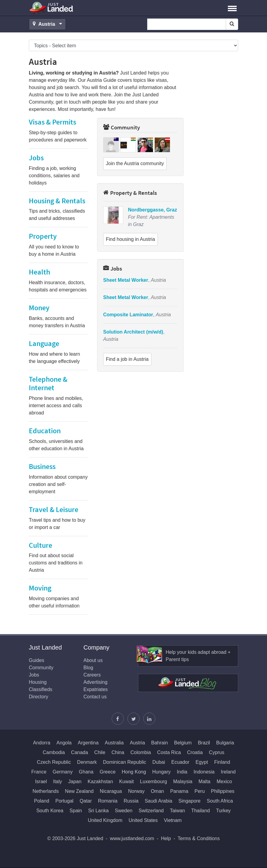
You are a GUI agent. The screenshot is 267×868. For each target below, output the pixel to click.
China (118, 752)
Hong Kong (134, 772)
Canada (79, 752)
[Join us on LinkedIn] (149, 719)
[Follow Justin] (133, 719)
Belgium (183, 743)
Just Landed (52, 8)
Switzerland (151, 811)
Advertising (95, 682)
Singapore (189, 801)
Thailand (200, 811)
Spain (76, 811)
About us (93, 660)
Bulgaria (225, 743)
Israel (41, 782)
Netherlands (46, 791)
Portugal (65, 801)
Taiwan (177, 811)
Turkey (223, 811)
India (182, 772)
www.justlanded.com (132, 838)
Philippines (223, 791)
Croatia (195, 752)
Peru (200, 791)
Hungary (161, 772)
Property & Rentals (130, 193)
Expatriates (96, 689)
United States (143, 820)
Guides (37, 660)
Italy (57, 782)
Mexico (224, 782)
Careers (92, 675)
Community (122, 127)
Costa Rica (169, 752)
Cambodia (54, 752)
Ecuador (180, 762)
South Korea (50, 811)
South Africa (220, 801)
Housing (38, 682)
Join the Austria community (135, 163)
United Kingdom (105, 820)
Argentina (88, 743)
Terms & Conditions (199, 838)
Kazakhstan (100, 782)
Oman (157, 791)
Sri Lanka (98, 811)
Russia (131, 801)
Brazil (204, 743)
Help (166, 838)
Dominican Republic (124, 762)
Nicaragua (111, 791)
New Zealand (79, 791)
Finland (222, 762)
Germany (63, 772)
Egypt (202, 762)
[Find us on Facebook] (118, 719)
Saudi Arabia (159, 801)
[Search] (232, 24)
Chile (100, 752)
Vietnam (173, 820)
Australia (114, 743)
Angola (64, 743)
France (39, 772)
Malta (204, 782)
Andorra (42, 743)
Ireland (228, 772)
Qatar (86, 801)
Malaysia (183, 782)
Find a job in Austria (127, 359)
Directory (39, 697)
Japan (75, 782)
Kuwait (127, 782)
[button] (232, 8)
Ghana (86, 772)
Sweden (123, 811)
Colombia (141, 752)
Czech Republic (54, 762)
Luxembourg (153, 782)
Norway (136, 791)
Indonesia (204, 772)
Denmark (87, 762)
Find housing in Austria (130, 239)
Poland (42, 801)
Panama (179, 791)
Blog (88, 668)
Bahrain (159, 743)
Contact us (95, 697)
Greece (107, 772)
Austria (137, 743)
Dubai (159, 762)
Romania (108, 801)
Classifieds (41, 689)
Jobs (113, 268)
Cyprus (217, 752)
